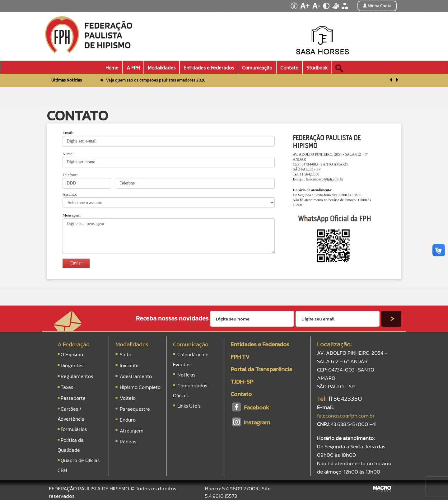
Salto (126, 354)
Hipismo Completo (140, 387)
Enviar (76, 263)
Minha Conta (377, 6)
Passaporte (73, 398)
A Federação (74, 344)
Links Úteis (188, 406)
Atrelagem (132, 431)
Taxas (67, 387)
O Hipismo (72, 354)
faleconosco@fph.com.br (325, 179)
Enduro (128, 420)
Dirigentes (72, 365)
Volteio (128, 398)
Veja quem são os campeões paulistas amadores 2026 (156, 80)
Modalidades (132, 344)
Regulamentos (77, 376)
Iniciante (129, 365)
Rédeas (128, 442)
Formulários (74, 429)
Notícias (186, 375)
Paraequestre (135, 409)
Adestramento (136, 376)
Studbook (317, 68)
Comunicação (191, 344)
